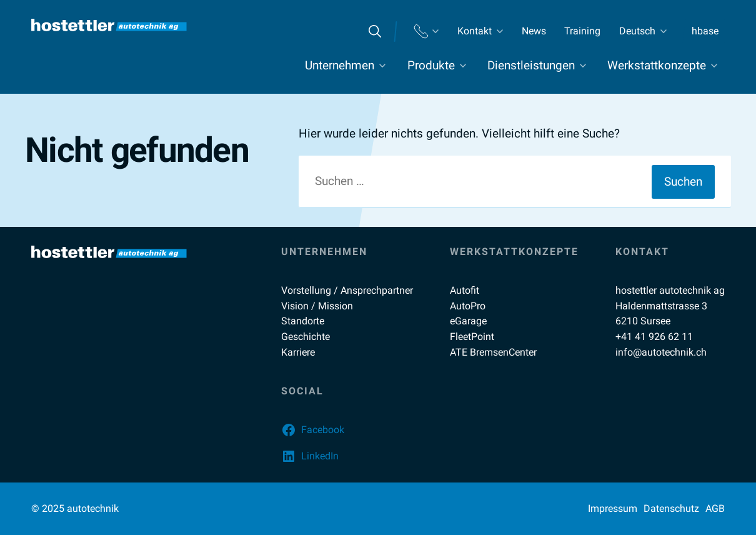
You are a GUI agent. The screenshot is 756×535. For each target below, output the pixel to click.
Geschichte (306, 337)
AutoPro (468, 306)
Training (582, 31)
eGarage (468, 321)
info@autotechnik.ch (661, 352)
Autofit (465, 290)
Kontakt (475, 31)
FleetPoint (472, 337)
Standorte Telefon (426, 31)
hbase (705, 31)
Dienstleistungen (531, 65)
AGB (715, 508)
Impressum (613, 508)
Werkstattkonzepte (657, 65)
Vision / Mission (317, 306)
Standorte (303, 321)
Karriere (298, 352)
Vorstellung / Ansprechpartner (347, 290)
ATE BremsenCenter (493, 352)
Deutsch (637, 31)
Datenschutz (671, 508)
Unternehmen (340, 65)
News (534, 31)
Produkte (431, 65)
